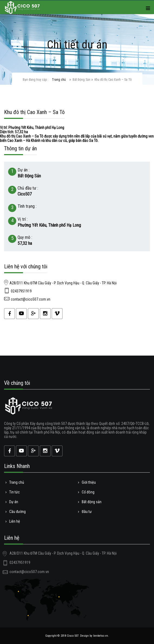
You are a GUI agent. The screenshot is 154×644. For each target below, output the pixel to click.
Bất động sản (91, 502)
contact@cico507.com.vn (31, 299)
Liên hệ (14, 521)
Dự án (13, 502)
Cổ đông (88, 492)
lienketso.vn (101, 636)
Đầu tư (86, 512)
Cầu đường (17, 512)
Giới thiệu (88, 482)
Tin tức (14, 492)
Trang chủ (59, 80)
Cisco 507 (73, 636)
